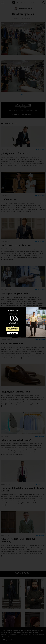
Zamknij (42, 308)
